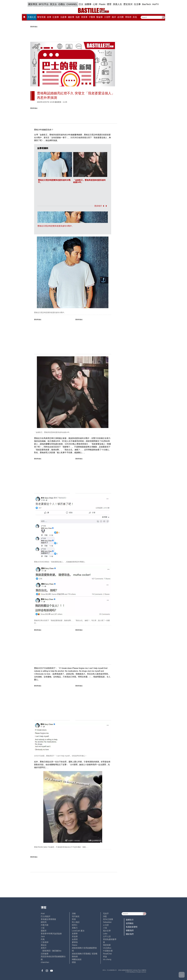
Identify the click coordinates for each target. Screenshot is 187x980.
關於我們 (130, 934)
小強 (105, 928)
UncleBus (107, 948)
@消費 (120, 17)
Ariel (43, 914)
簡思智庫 (107, 945)
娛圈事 (88, 4)
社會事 (56, 17)
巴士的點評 (46, 916)
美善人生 (117, 4)
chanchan (45, 962)
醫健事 (100, 17)
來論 (105, 957)
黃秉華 (75, 934)
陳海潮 (75, 957)
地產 (78, 17)
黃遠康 (75, 936)
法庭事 (63, 17)
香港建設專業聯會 (48, 919)
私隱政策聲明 (132, 927)
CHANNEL (72, 4)
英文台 (53, 4)
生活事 (137, 4)
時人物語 (76, 922)
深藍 (105, 916)
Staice (75, 945)
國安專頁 (33, 4)
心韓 (95, 4)
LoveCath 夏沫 (78, 931)
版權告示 (130, 920)
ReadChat (107, 954)
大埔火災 (32, 17)
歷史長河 (128, 4)
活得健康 (45, 954)
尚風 (43, 939)
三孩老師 (45, 942)
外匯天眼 (45, 925)
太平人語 (107, 936)
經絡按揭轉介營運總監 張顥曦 (85, 954)
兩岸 (114, 17)
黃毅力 (75, 928)
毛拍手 (106, 914)
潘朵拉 (44, 945)
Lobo (105, 934)
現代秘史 (76, 916)
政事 (49, 17)
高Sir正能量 (108, 919)
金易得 (75, 939)
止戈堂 (106, 925)
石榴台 (62, 4)
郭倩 (74, 919)
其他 (135, 17)
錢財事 (71, 17)
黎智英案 (42, 17)
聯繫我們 (130, 930)
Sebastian (107, 922)
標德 (74, 962)
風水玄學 (107, 931)
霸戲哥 (44, 931)
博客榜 (128, 17)
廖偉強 (75, 942)
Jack (43, 936)
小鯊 (43, 928)
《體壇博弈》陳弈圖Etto (51, 951)
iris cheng (107, 959)
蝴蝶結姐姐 (77, 959)
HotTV (156, 4)
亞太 (81, 4)
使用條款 (130, 923)
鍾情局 (44, 922)
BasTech (147, 4)
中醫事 (92, 17)
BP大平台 (44, 4)
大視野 (107, 17)
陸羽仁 (75, 925)
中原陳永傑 (108, 951)
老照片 (44, 948)
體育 (109, 4)
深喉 (74, 914)
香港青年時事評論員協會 (51, 934)
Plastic (102, 4)
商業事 (84, 17)
